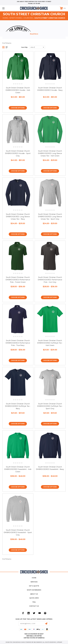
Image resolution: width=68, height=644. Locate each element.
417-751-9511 (37, 4)
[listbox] (37, 47)
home (34, 578)
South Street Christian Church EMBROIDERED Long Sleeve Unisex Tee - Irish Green (50, 153)
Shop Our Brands (34, 590)
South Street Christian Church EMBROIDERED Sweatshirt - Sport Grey (18, 532)
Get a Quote (34, 586)
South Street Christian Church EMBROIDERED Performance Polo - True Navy (18, 343)
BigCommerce (38, 642)
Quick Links (34, 598)
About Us (34, 594)
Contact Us (34, 606)
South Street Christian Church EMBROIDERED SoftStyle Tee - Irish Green (50, 343)
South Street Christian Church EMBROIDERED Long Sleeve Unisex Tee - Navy (18, 217)
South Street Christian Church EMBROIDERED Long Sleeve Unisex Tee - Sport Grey (50, 217)
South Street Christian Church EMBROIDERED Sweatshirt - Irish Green (18, 469)
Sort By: (25, 47)
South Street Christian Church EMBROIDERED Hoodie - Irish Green (18, 90)
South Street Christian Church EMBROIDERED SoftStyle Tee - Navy (18, 406)
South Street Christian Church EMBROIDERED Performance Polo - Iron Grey (50, 280)
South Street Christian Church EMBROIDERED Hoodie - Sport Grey (18, 153)
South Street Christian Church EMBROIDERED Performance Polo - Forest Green (18, 280)
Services (34, 582)
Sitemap (60, 642)
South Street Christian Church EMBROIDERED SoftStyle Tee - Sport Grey (50, 406)
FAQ (34, 602)
